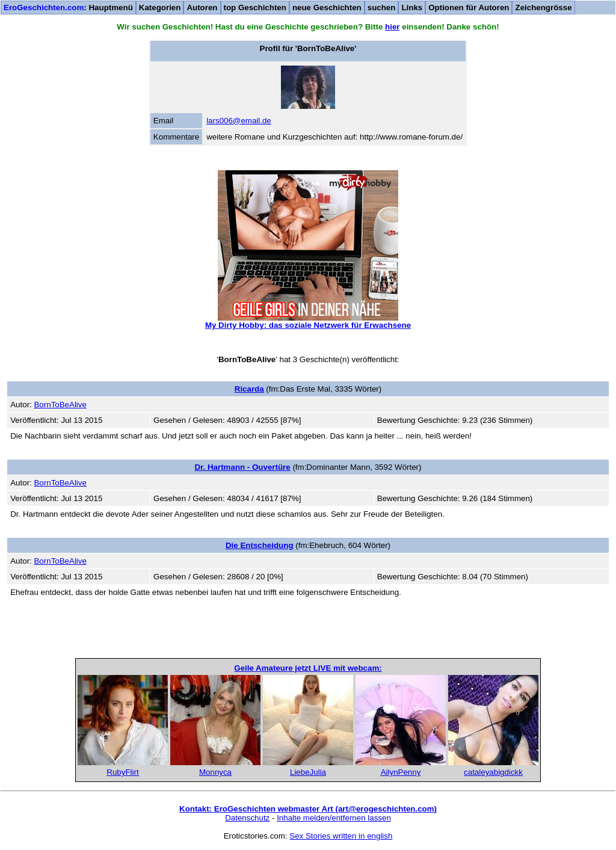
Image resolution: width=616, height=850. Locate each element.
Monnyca (215, 772)
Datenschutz (247, 818)
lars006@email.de (239, 121)
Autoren (202, 8)
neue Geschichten (327, 8)
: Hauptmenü (68, 8)
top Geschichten (255, 8)
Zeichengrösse (543, 8)
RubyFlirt (122, 772)
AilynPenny (401, 772)
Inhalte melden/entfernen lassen (334, 818)
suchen (382, 8)
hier (392, 27)
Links (412, 8)
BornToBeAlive (60, 405)
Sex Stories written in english (341, 836)
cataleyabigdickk (493, 772)
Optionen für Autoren (469, 8)
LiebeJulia (308, 772)
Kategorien (160, 8)
